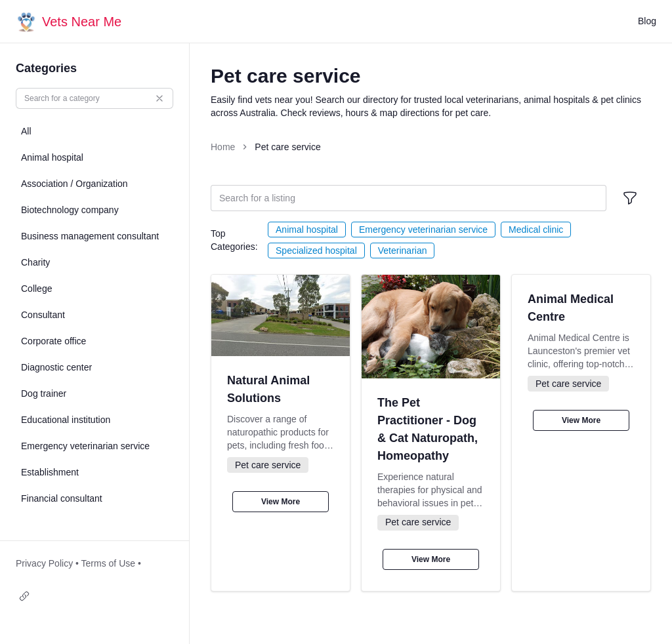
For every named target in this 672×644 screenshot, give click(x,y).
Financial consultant (62, 498)
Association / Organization (74, 184)
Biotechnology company (70, 210)
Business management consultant (90, 236)
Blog (647, 21)
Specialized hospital (316, 251)
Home (223, 147)
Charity (35, 262)
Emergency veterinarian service (423, 230)
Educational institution (66, 420)
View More (281, 502)
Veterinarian (403, 251)
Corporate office (53, 341)
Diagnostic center (56, 367)
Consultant (43, 315)
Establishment (50, 472)
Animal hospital (307, 230)
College (36, 289)
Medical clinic (536, 230)
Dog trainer (44, 393)
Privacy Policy (44, 563)
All (26, 131)
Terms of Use (108, 563)
